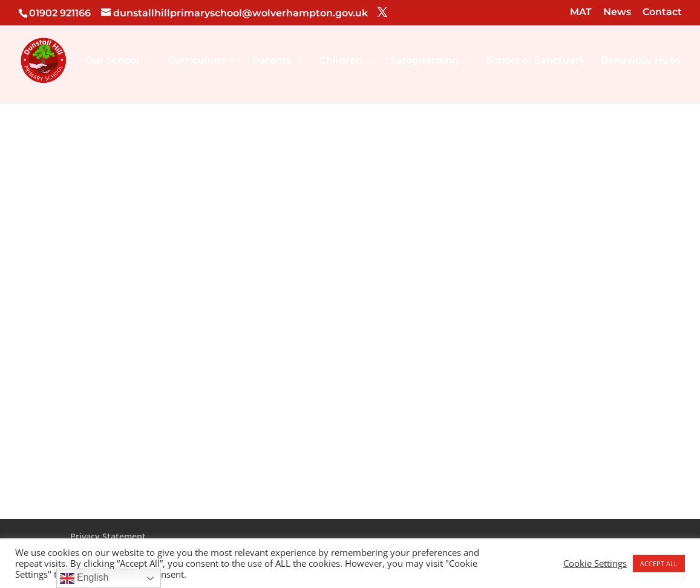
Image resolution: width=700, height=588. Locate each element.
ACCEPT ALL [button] (659, 563)
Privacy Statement (108, 536)
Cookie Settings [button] (595, 563)
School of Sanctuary (536, 61)
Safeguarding (424, 61)
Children (341, 61)
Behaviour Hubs (641, 61)
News (617, 12)
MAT (581, 12)
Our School (113, 61)
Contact (662, 12)
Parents (272, 61)
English (84, 578)
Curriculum (196, 61)
